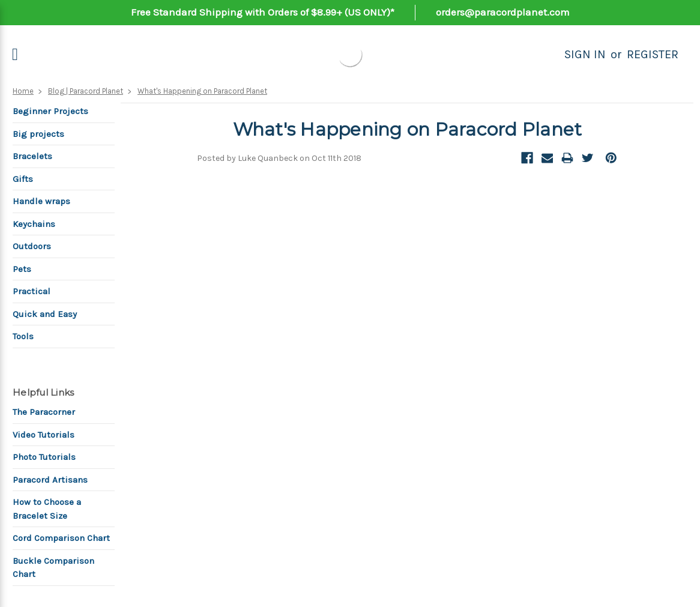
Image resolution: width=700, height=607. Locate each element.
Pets (22, 269)
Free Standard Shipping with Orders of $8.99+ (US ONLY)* (263, 12)
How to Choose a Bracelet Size (47, 509)
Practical (32, 291)
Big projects (38, 134)
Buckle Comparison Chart (53, 568)
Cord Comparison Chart (61, 538)
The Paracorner (44, 412)
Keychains (34, 224)
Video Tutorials (44, 435)
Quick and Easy (45, 314)
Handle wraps (41, 201)
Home (23, 91)
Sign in (585, 54)
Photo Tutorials (44, 457)
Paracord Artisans (50, 480)
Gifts (23, 179)
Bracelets (32, 156)
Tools (23, 336)
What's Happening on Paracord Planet (202, 91)
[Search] (551, 55)
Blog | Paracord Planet (86, 91)
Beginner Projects (50, 111)
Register (653, 54)
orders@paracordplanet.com (503, 12)
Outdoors (32, 246)
